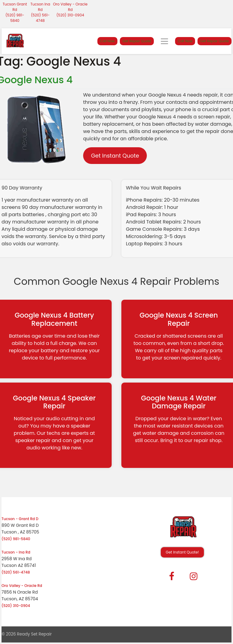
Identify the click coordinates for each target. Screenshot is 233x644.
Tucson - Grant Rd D (20, 519)
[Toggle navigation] (164, 41)
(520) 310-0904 (70, 15)
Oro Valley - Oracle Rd (70, 7)
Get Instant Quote (115, 156)
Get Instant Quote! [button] (182, 552)
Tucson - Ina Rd (16, 552)
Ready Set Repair (34, 634)
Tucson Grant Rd (15, 7)
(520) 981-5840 (15, 18)
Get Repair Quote (137, 41)
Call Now (107, 41)
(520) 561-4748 (40, 18)
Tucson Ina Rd (40, 7)
